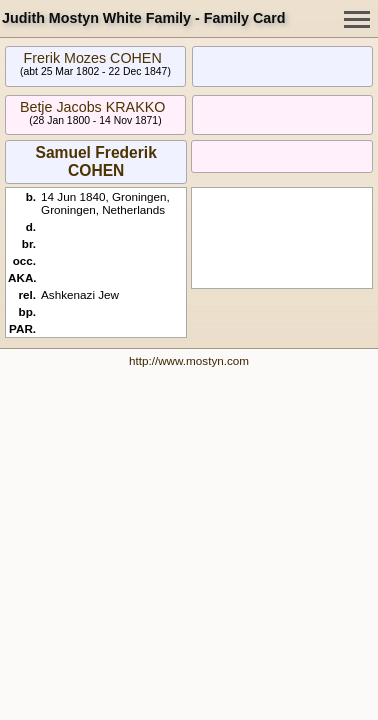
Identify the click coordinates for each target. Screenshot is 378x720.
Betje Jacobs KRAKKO (92, 107)
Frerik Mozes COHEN (93, 58)
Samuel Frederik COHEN (95, 161)
